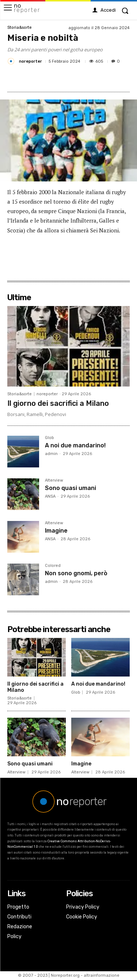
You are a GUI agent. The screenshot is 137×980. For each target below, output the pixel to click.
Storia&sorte (20, 28)
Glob (49, 438)
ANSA (50, 496)
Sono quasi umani (71, 488)
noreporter (31, 61)
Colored (53, 566)
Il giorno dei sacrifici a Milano (58, 403)
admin (51, 454)
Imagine (56, 531)
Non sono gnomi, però (76, 573)
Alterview (54, 481)
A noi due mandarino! (75, 445)
